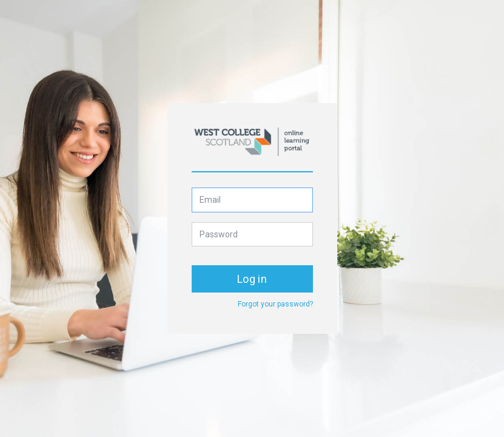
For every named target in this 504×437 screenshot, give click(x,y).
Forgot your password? (275, 304)
